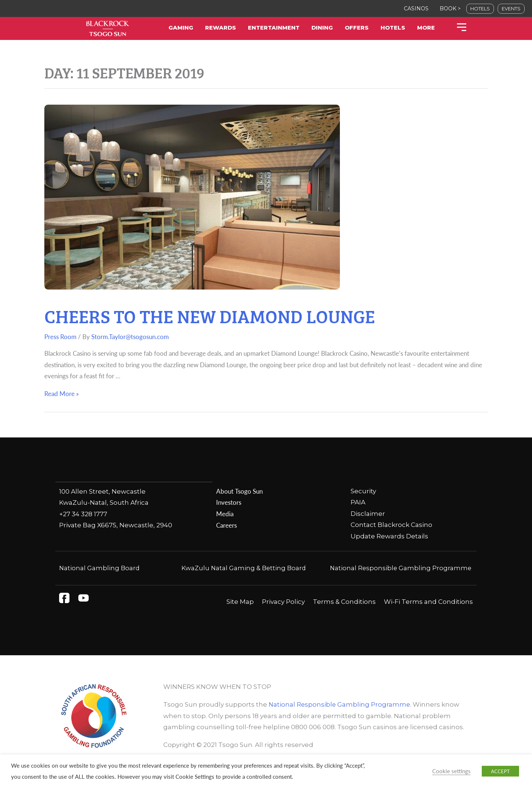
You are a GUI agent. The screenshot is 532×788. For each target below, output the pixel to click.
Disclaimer (368, 514)
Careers (226, 525)
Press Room (60, 337)
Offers (357, 28)
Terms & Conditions (344, 613)
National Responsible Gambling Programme (340, 716)
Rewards (221, 28)
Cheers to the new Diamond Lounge (246, 313)
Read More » (62, 394)
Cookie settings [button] (451, 771)
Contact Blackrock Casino (391, 525)
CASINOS (416, 9)
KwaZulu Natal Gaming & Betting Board (244, 568)
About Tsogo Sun (239, 491)
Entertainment (274, 28)
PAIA (358, 503)
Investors (229, 503)
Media (225, 514)
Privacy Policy (283, 613)
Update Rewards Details (389, 537)
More (426, 28)
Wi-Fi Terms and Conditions (428, 613)
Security (363, 491)
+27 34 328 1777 (83, 514)
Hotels (393, 28)
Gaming (181, 28)
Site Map (240, 613)
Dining (322, 28)
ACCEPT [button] (500, 771)
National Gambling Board (100, 568)
